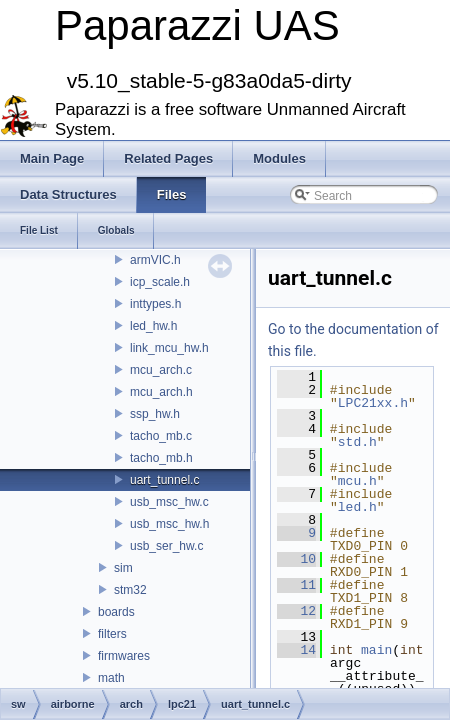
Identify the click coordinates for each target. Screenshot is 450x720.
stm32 (130, 590)
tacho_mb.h (161, 458)
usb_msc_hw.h (169, 524)
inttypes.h (155, 304)
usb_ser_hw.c (166, 546)
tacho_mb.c (161, 436)
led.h (357, 507)
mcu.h (357, 481)
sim (123, 568)
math (111, 678)
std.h (357, 442)
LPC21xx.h (373, 403)
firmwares (124, 656)
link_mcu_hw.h (169, 348)
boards (116, 612)
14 (296, 650)
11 (296, 585)
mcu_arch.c (161, 370)
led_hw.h (153, 326)
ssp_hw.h (155, 414)
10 (296, 559)
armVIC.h (155, 260)
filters (112, 634)
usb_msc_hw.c (169, 502)
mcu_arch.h (161, 392)
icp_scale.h (160, 282)
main (376, 650)
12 (296, 611)
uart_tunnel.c (164, 480)
